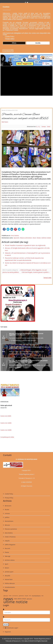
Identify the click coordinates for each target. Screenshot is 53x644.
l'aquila (26, 596)
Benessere (8, 506)
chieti (10, 596)
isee (35, 238)
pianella (17, 238)
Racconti (7, 548)
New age (7, 556)
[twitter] (27, 3)
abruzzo (6, 596)
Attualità (7, 576)
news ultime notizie (20, 599)
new (42, 596)
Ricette (7, 510)
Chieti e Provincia (10, 537)
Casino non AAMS (6, 416)
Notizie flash (8, 579)
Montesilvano (9, 521)
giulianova (21, 596)
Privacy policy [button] (10, 39)
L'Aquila (7, 541)
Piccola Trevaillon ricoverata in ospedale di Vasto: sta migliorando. (25, 245)
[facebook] (25, 3)
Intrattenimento (10, 587)
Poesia (7, 552)
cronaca (7, 513)
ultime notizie (47, 238)
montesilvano (36, 596)
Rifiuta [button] (14, 43)
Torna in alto (47, 278)
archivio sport (9, 572)
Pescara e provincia (11, 529)
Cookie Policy (9, 494)
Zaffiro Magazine (10, 545)
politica (7, 517)
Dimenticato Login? (11, 628)
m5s (30, 596)
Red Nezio (5, 122)
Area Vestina (15, 236)
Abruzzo (7, 525)
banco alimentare (26, 238)
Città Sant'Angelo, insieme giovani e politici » (36, 272)
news (39, 238)
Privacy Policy (9, 498)
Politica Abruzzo (10, 583)
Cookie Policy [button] (10, 36)
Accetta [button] (38, 43)
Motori (7, 568)
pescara (29, 599)
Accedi (6, 625)
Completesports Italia (7, 437)
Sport (6, 564)
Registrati (8, 632)
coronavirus (15, 596)
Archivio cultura (9, 560)
